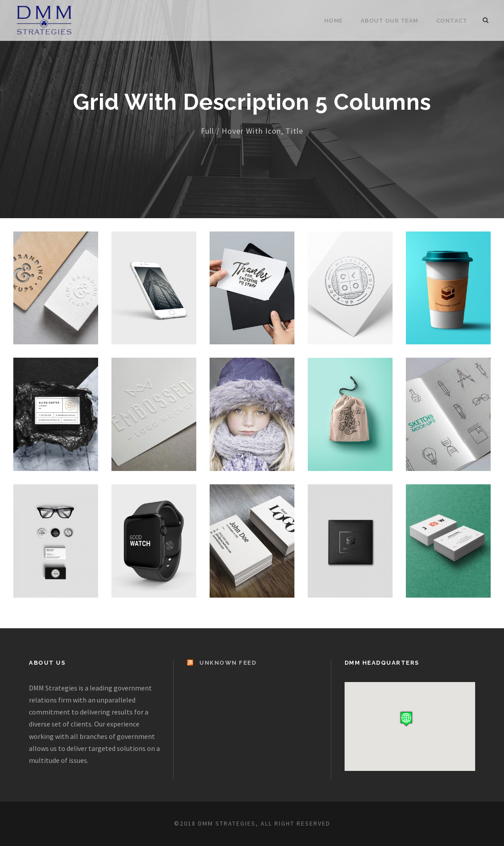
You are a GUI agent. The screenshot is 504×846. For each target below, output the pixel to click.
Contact (452, 21)
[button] (406, 719)
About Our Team (389, 21)
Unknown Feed (228, 663)
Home (333, 21)
